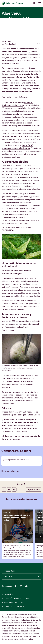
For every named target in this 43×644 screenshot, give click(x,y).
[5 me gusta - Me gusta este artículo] (36, 43)
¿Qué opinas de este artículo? (16, 460)
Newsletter (8, 594)
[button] (40, 537)
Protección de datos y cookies (16, 598)
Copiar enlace (33, 490)
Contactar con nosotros (13, 606)
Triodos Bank (9, 571)
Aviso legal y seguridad (12, 602)
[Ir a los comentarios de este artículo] (40, 43)
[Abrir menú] (40, 3)
